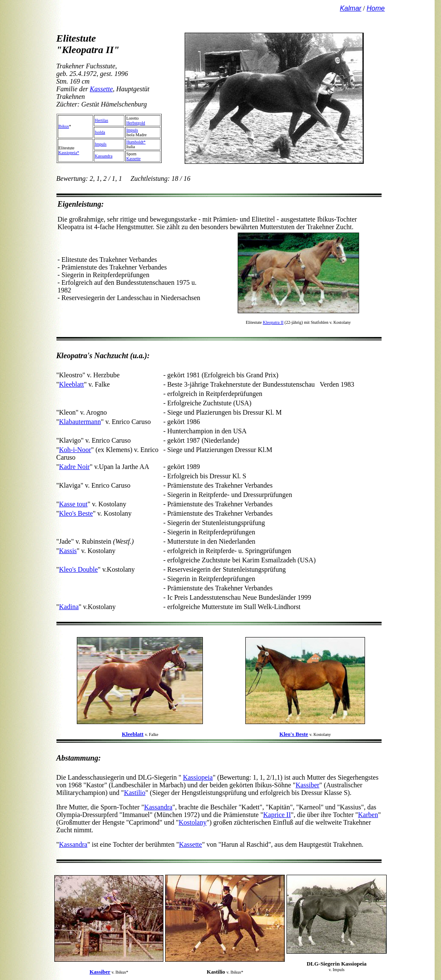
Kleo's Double (78, 569)
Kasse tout (73, 504)
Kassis (68, 551)
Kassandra (104, 156)
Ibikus (64, 126)
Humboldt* (136, 142)
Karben (368, 815)
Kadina (69, 607)
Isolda (100, 132)
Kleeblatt (72, 384)
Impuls (132, 130)
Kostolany (193, 822)
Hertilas (101, 120)
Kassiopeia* (69, 153)
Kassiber (307, 785)
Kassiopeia (198, 777)
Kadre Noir (74, 467)
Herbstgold (135, 123)
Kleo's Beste (76, 513)
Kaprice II (277, 815)
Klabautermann (80, 422)
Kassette (101, 89)
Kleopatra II (273, 322)
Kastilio (135, 793)
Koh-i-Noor (75, 450)
